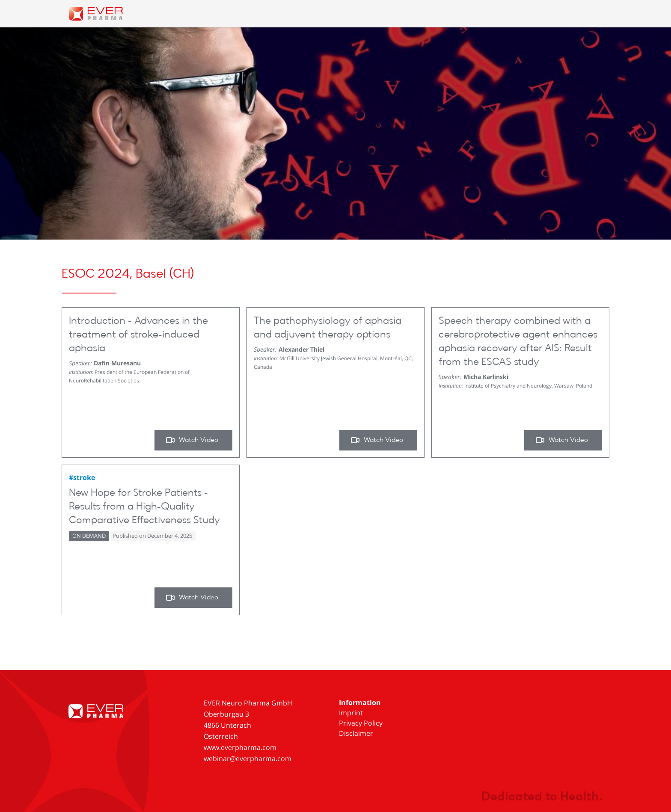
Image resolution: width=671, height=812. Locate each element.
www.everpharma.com (240, 747)
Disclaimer (356, 733)
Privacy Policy (361, 723)
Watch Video (192, 440)
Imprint (351, 713)
